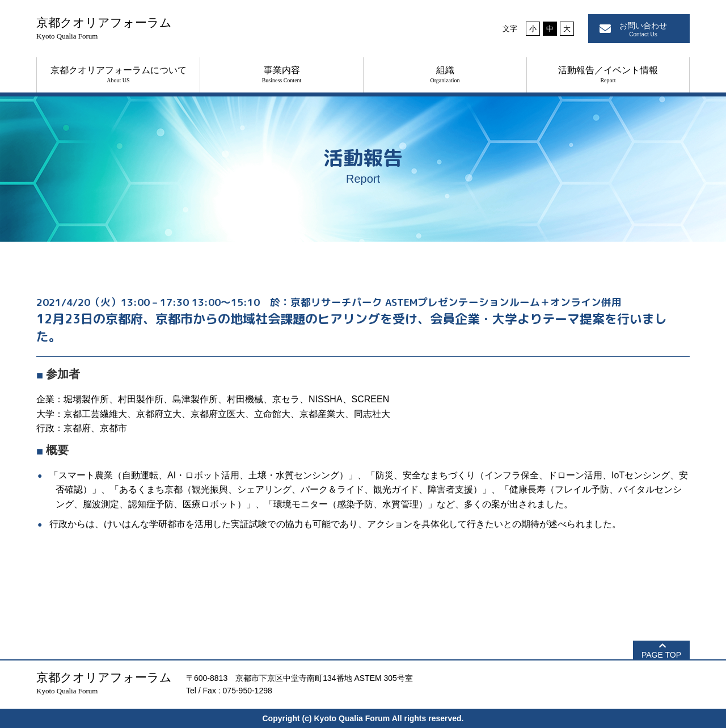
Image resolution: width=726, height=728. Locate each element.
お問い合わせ (643, 29)
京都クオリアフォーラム (104, 28)
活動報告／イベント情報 (608, 74)
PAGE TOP (661, 655)
